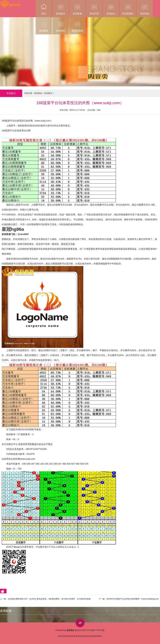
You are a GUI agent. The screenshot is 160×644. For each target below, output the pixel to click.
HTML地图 (100, 630)
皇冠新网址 (128, 7)
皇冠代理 (94, 7)
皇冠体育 (74, 636)
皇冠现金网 (82, 636)
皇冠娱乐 (111, 7)
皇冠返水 (61, 7)
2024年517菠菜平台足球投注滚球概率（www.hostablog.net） (133, 599)
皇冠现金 (145, 7)
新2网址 (99, 636)
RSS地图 (91, 630)
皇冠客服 (77, 7)
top (80, 623)
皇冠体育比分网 (23, 131)
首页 (44, 7)
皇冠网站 (44, 25)
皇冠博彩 (61, 25)
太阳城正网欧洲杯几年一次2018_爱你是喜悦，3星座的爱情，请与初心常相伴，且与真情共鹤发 (49, 599)
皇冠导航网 (77, 25)
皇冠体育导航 (64, 636)
